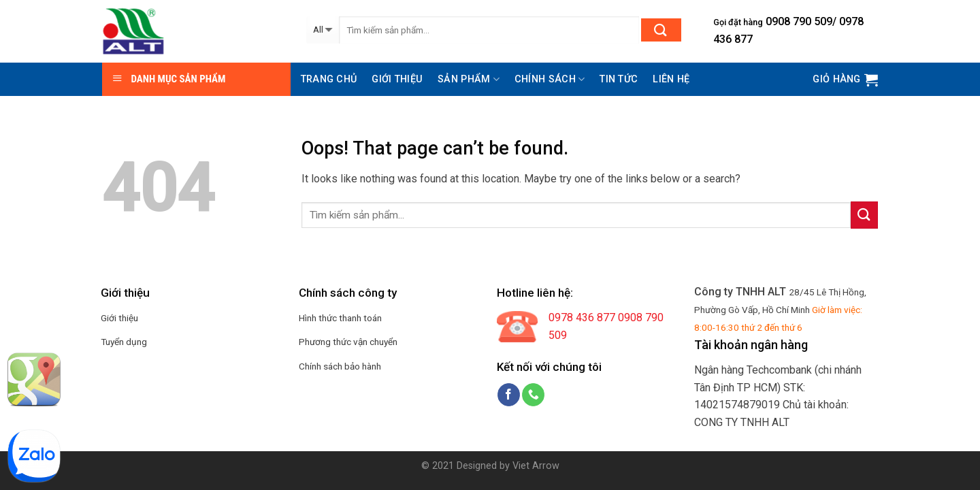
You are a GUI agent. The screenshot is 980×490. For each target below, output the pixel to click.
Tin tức (619, 79)
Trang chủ (329, 79)
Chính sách (550, 79)
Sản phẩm (469, 79)
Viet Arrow (536, 466)
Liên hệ (671, 79)
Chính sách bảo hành (340, 366)
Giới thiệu (397, 79)
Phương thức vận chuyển (348, 342)
